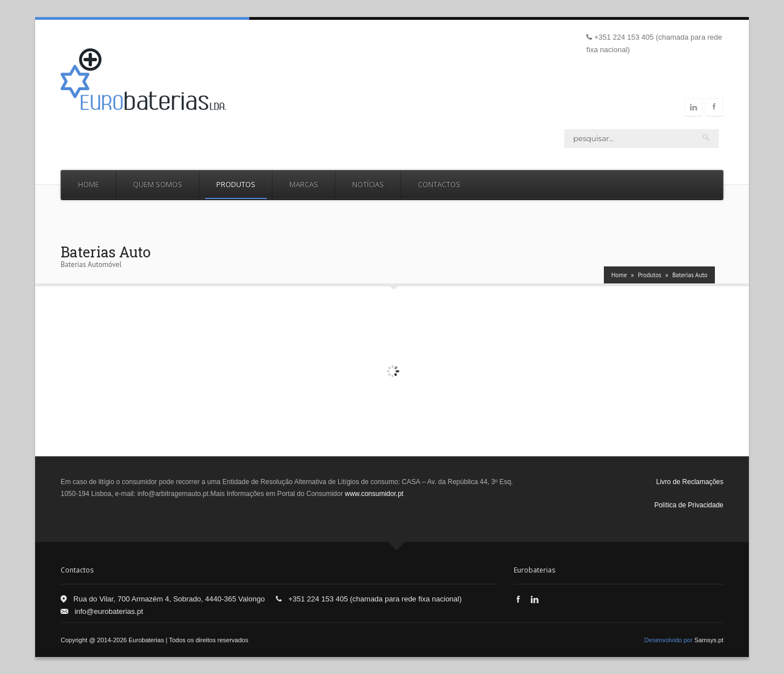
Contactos (439, 184)
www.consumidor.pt (374, 494)
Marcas (304, 184)
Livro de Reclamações (690, 482)
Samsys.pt (709, 640)
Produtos (236, 184)
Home (89, 184)
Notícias (368, 184)
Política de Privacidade (689, 505)
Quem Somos (158, 184)
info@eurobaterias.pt (109, 611)
